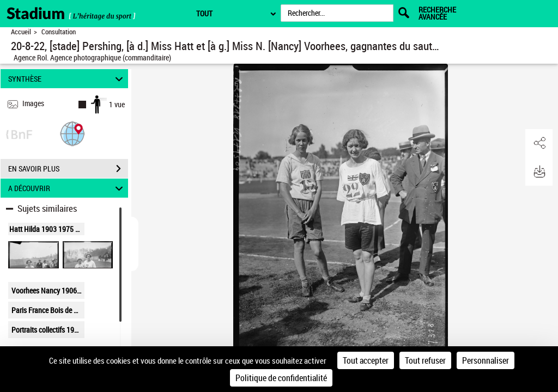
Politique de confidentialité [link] (281, 378)
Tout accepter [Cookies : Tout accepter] (366, 360)
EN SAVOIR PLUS (68, 169)
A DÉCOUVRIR (67, 188)
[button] (72, 133)
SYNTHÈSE (67, 79)
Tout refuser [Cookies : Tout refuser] (425, 360)
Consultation (59, 32)
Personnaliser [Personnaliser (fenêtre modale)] (486, 360)
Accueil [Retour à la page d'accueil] (21, 32)
